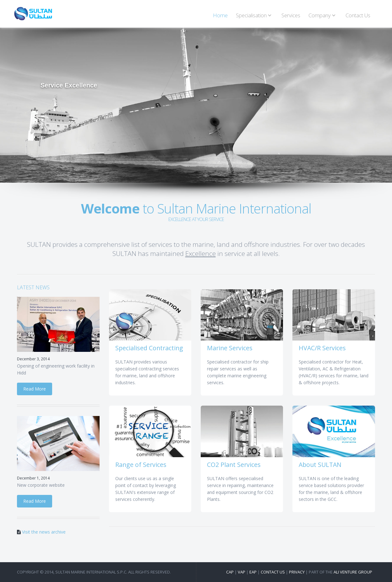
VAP (242, 572)
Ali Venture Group (353, 572)
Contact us (273, 572)
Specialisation (255, 15)
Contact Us (358, 15)
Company (323, 15)
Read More (35, 389)
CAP (230, 572)
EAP (253, 572)
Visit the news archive (44, 532)
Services (291, 15)
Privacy (297, 572)
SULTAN (33, 14)
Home (220, 15)
